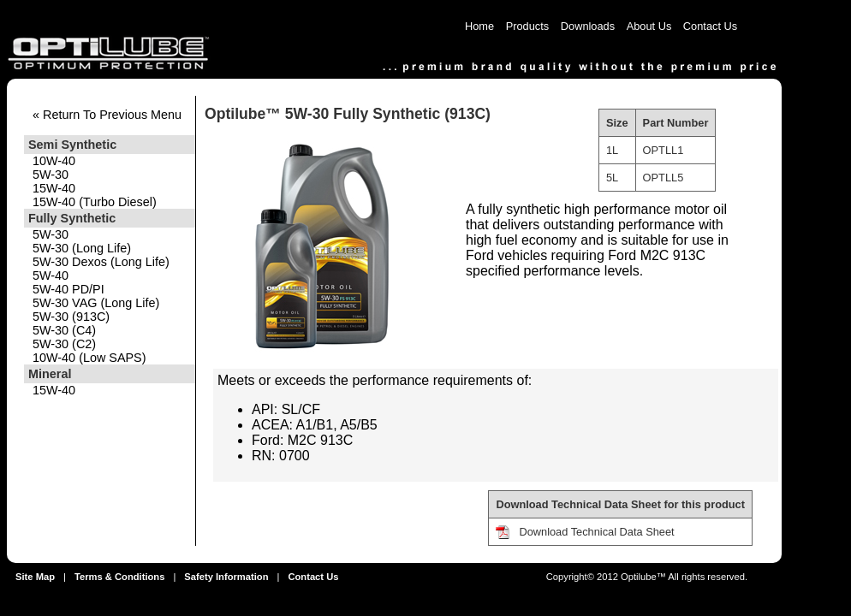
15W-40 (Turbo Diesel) (95, 202)
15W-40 (54, 188)
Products (528, 26)
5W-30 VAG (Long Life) (96, 303)
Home (479, 26)
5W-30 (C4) (64, 330)
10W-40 (54, 161)
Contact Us (710, 26)
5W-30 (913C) (71, 317)
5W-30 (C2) (64, 344)
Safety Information (226, 577)
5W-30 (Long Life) (82, 248)
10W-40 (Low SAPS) (89, 358)
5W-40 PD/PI (68, 289)
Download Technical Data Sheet (596, 532)
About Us (649, 26)
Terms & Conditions (119, 577)
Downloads (588, 26)
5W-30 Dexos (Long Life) (101, 262)
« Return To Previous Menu (107, 115)
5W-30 (51, 175)
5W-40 (51, 275)
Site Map (35, 577)
